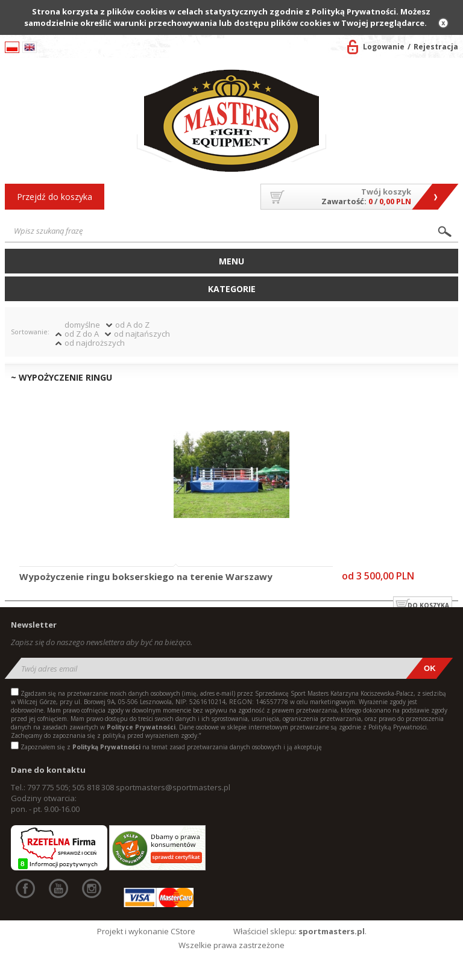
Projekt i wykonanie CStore (146, 931)
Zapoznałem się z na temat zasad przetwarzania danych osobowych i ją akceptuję (171, 747)
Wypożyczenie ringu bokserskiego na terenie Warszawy (146, 577)
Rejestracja (436, 47)
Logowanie (384, 47)
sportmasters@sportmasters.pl (173, 787)
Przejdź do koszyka (55, 197)
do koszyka (428, 605)
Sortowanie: (30, 332)
